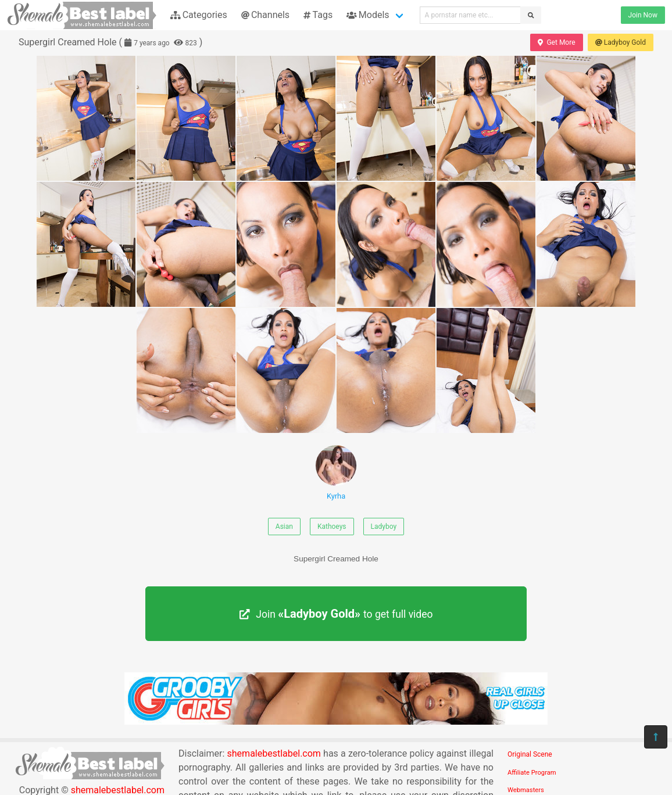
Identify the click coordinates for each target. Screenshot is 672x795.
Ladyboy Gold (621, 42)
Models (368, 15)
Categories (199, 15)
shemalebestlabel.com (274, 753)
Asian (284, 527)
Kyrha (336, 473)
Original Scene (530, 754)
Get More (556, 42)
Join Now (643, 15)
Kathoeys (332, 527)
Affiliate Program (532, 773)
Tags (318, 15)
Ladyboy (384, 527)
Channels (265, 15)
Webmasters (526, 790)
